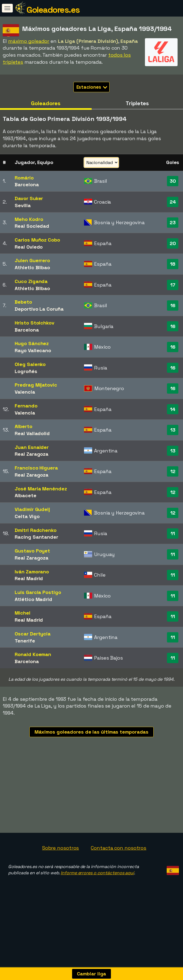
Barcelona (27, 184)
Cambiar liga (92, 974)
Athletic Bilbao (32, 267)
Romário (24, 178)
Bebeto (23, 302)
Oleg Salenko (30, 364)
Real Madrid (29, 578)
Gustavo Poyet (32, 551)
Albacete (25, 495)
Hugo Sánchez (32, 343)
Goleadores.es (53, 10)
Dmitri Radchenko (35, 530)
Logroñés (26, 371)
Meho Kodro (29, 219)
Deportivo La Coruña (39, 309)
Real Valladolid (32, 433)
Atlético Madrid (33, 599)
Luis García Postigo (38, 592)
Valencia (25, 392)
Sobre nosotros (61, 848)
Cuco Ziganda (31, 281)
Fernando (26, 406)
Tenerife (25, 641)
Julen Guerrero (32, 260)
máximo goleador (29, 41)
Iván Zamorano (32, 572)
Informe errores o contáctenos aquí (97, 873)
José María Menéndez (41, 489)
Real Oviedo (29, 247)
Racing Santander (36, 537)
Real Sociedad (32, 226)
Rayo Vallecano (33, 350)
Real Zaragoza (32, 454)
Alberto (23, 426)
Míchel (22, 613)
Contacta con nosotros (119, 848)
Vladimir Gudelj (32, 509)
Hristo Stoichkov (34, 323)
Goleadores (46, 103)
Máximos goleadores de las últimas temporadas (92, 732)
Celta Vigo (27, 516)
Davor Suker (29, 198)
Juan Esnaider (32, 447)
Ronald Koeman (33, 654)
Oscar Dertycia (33, 634)
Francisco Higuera (36, 468)
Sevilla (23, 205)
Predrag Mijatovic (36, 385)
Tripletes (137, 103)
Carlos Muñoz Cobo (37, 240)
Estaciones (92, 87)
